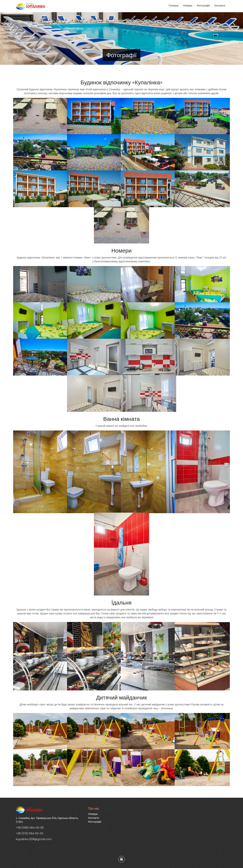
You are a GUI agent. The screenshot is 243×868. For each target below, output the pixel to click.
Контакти (220, 6)
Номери (188, 6)
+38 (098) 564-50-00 (30, 828)
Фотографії (203, 6)
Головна (173, 6)
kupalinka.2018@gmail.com (34, 839)
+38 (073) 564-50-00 (30, 833)
